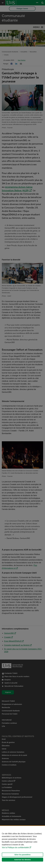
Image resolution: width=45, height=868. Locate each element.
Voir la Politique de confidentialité (15, 848)
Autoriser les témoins (22, 860)
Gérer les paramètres (22, 855)
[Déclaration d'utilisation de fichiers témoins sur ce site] (22, 847)
